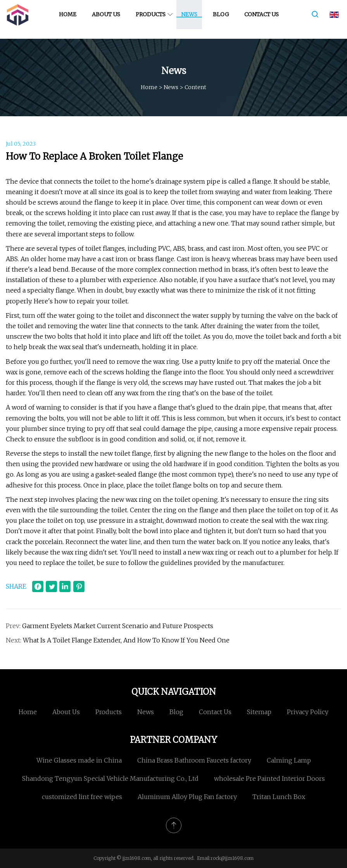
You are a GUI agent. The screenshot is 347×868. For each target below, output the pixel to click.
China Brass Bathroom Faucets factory (194, 760)
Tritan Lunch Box (279, 797)
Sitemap (259, 712)
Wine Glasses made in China (79, 760)
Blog (223, 19)
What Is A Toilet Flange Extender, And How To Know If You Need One (126, 640)
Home (70, 19)
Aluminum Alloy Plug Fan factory (187, 797)
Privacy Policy (308, 712)
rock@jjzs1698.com (232, 858)
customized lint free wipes (82, 797)
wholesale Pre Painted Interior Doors (269, 778)
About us (108, 19)
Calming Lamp (289, 760)
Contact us (263, 19)
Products (153, 19)
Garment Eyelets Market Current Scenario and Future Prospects (118, 626)
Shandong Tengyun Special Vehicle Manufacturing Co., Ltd (110, 778)
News (191, 19)
